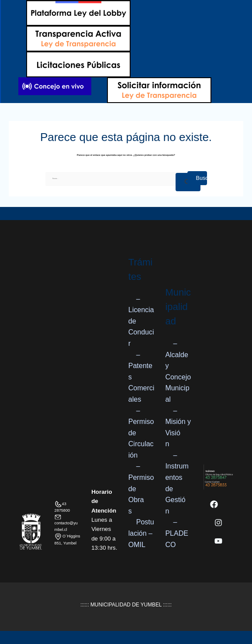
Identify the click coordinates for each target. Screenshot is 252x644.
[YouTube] (218, 541)
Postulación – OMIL (141, 533)
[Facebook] (214, 504)
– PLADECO (176, 533)
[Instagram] (218, 523)
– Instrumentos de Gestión (177, 483)
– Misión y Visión (178, 427)
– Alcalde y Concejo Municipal (178, 371)
